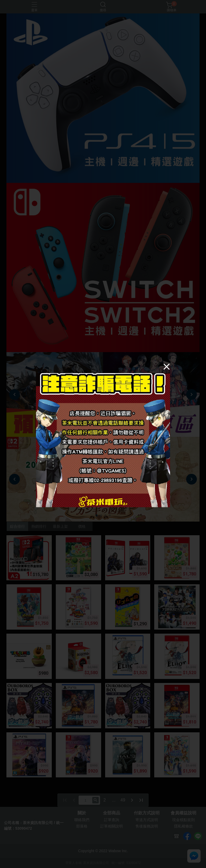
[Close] (167, 366)
